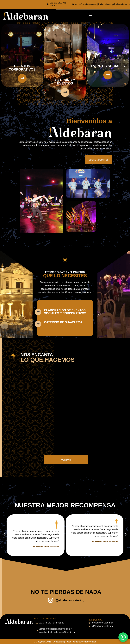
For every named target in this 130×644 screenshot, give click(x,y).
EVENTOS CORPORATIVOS (22, 68)
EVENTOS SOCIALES (108, 66)
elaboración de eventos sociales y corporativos (65, 312)
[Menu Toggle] (90, 16)
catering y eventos (65, 82)
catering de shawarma (63, 322)
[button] (4, 535)
